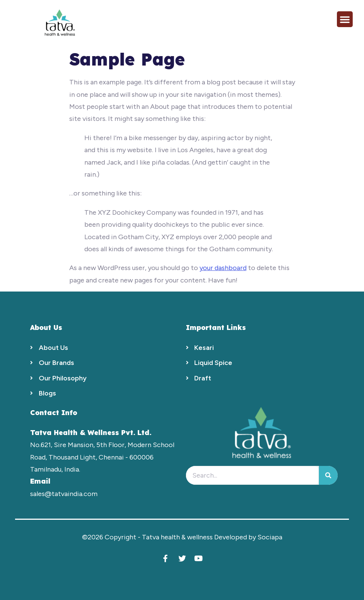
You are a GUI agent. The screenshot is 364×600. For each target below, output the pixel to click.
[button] (345, 19)
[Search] (328, 475)
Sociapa (270, 537)
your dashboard (223, 268)
